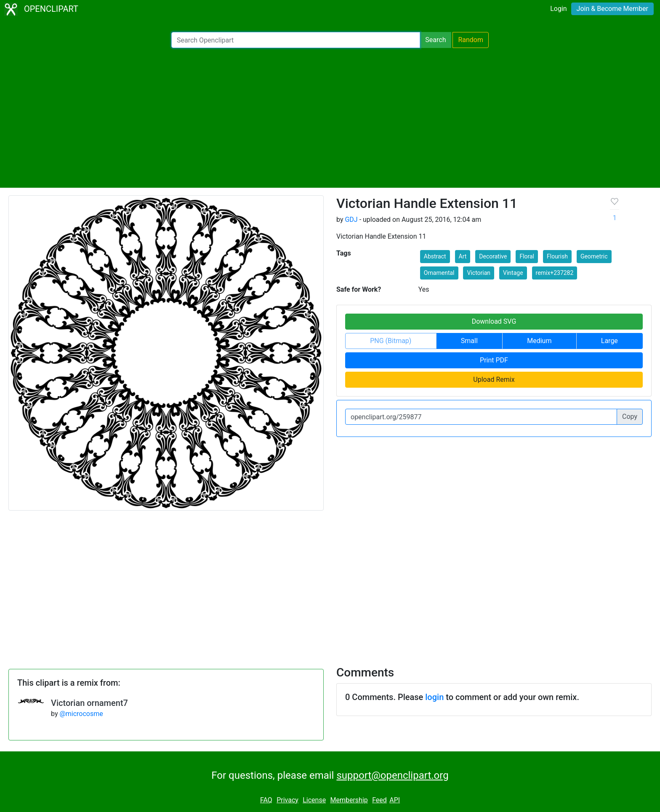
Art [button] (463, 256)
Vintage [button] (513, 273)
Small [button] (469, 341)
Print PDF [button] (494, 360)
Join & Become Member (612, 9)
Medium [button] (539, 341)
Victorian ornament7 (89, 703)
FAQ (266, 800)
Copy (630, 417)
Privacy (287, 800)
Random (471, 40)
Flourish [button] (557, 256)
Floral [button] (527, 256)
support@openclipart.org (392, 775)
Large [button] (609, 341)
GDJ (351, 220)
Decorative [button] (493, 256)
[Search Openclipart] (296, 40)
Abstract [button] (435, 256)
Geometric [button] (594, 256)
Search (435, 40)
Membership (349, 800)
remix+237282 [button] (555, 273)
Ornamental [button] (439, 273)
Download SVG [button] (494, 321)
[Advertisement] (330, 118)
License (314, 800)
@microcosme (81, 714)
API (395, 800)
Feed (379, 800)
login (434, 697)
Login (558, 9)
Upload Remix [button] (494, 379)
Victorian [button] (479, 273)
